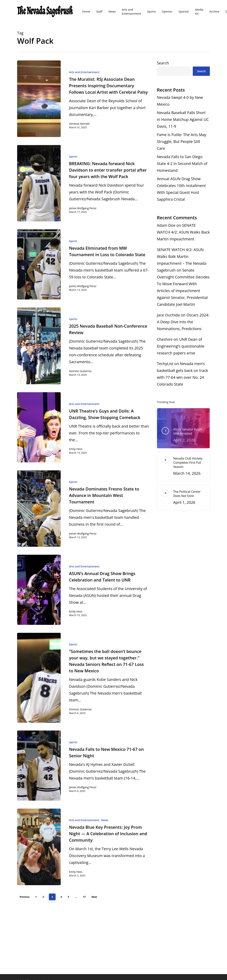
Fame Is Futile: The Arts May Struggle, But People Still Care (182, 141)
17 (84, 897)
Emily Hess (76, 449)
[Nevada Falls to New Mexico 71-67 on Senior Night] (39, 766)
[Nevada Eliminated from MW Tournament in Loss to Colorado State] (39, 264)
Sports (73, 156)
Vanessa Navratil (79, 124)
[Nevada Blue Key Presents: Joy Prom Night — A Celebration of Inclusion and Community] (39, 847)
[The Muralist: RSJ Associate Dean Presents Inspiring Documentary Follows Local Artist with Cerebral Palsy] (39, 99)
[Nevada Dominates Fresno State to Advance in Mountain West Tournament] (39, 509)
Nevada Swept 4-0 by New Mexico (180, 101)
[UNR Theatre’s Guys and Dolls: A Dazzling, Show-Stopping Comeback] (39, 427)
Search (163, 63)
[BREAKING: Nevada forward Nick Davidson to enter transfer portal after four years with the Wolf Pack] (39, 183)
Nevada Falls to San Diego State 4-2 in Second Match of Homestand (182, 164)
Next (94, 897)
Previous (25, 897)
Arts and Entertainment (84, 72)
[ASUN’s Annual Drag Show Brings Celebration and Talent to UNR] (39, 590)
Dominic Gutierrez (80, 371)
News (105, 820)
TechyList (165, 364)
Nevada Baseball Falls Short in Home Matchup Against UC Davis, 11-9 (183, 119)
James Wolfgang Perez (83, 208)
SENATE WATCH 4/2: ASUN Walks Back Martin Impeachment (183, 232)
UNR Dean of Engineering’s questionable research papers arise (181, 346)
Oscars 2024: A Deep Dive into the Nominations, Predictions (183, 322)
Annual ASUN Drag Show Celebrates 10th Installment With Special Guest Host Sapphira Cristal (181, 189)
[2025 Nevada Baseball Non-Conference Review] (39, 346)
